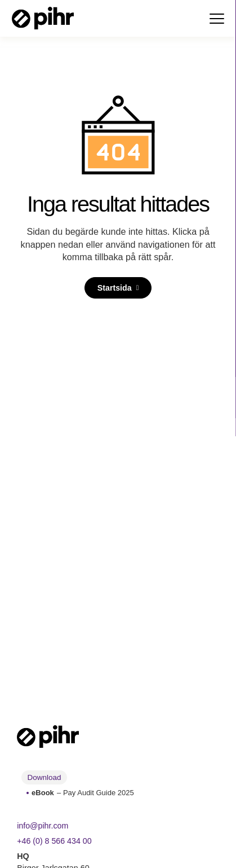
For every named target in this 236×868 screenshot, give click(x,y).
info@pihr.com (43, 826)
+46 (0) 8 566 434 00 (55, 841)
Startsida (114, 288)
